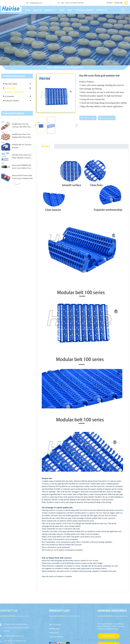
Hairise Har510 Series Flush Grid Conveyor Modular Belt (22, 177)
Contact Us (103, 10)
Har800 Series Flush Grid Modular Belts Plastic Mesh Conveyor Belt (22, 136)
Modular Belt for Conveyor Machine (22, 146)
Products (51, 10)
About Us (38, 10)
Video (63, 10)
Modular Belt (10, 88)
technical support (85, 10)
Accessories (9, 96)
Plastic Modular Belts (16, 92)
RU (118, 3)
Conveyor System (12, 101)
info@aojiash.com (35, 3)
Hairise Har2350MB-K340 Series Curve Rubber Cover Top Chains (22, 167)
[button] (17, 119)
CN (107, 3)
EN (113, 3)
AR (121, 3)
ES (116, 3)
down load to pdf (106, 118)
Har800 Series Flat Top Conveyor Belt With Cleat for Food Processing (21, 126)
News (71, 10)
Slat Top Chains (11, 84)
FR (110, 3)
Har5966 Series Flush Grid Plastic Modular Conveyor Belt (22, 157)
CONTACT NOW (88, 118)
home (28, 10)
